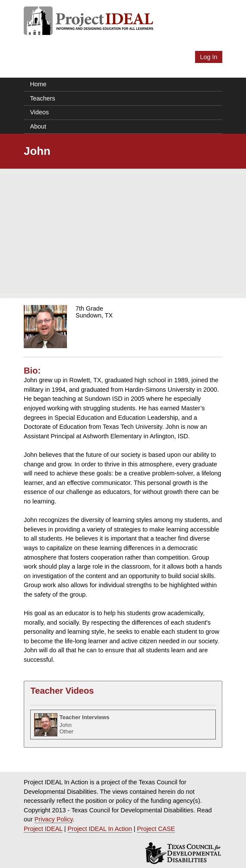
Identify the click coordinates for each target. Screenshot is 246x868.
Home (38, 84)
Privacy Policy (54, 819)
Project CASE (156, 829)
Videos (39, 112)
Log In (208, 57)
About (38, 126)
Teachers (42, 98)
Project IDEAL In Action (100, 829)
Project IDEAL (43, 829)
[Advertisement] (123, 233)
